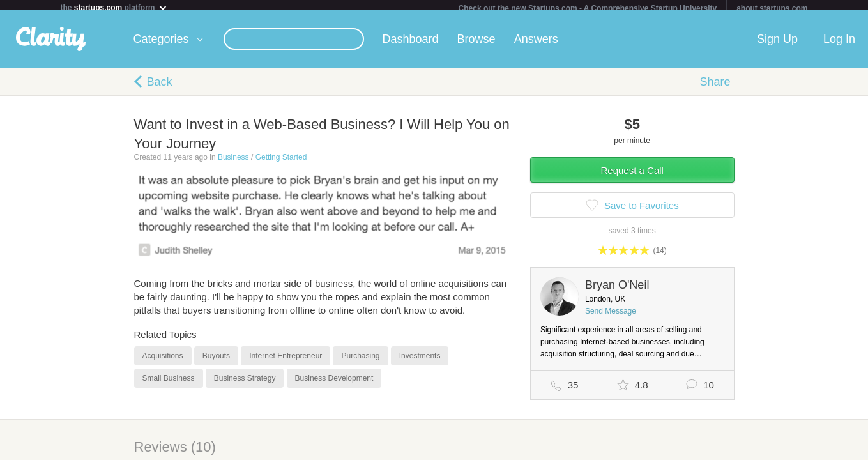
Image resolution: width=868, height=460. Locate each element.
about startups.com (772, 8)
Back (160, 87)
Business (233, 162)
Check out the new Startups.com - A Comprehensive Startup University (588, 8)
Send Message (611, 316)
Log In (839, 44)
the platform (114, 7)
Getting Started (281, 162)
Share (715, 87)
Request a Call (632, 175)
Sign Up (777, 44)
